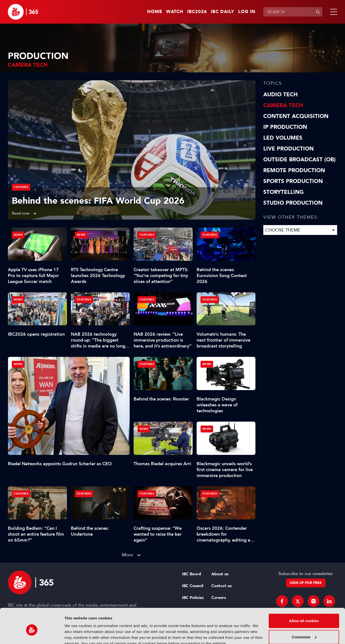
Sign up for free (306, 583)
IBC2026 (197, 12)
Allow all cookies (304, 598)
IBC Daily (223, 12)
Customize (304, 614)
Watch (175, 12)
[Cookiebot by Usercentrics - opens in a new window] (32, 634)
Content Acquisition (296, 116)
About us (220, 574)
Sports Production (293, 181)
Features (21, 187)
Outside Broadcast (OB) (299, 160)
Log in (247, 12)
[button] (333, 12)
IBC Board (192, 574)
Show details (76, 634)
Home (155, 12)
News (18, 364)
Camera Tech (283, 105)
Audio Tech (281, 95)
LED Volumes (283, 138)
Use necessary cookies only (304, 630)
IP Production (285, 127)
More (127, 555)
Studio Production (293, 203)
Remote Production (294, 170)
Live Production (289, 149)
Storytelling (283, 192)
